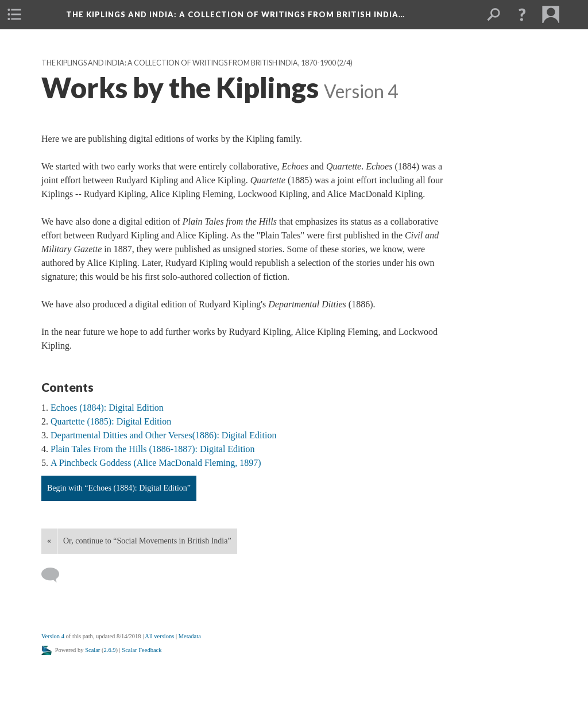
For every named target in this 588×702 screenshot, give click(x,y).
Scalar (92, 650)
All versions (159, 636)
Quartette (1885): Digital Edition (111, 421)
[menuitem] (14, 14)
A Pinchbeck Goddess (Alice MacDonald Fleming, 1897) (156, 463)
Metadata (190, 636)
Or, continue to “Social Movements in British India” (147, 541)
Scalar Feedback (142, 650)
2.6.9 (110, 650)
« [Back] (49, 541)
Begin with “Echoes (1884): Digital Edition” (119, 488)
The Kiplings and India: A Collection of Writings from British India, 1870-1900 (189, 63)
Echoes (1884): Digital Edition (107, 408)
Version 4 (53, 636)
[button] (522, 14)
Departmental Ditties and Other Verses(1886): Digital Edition (163, 435)
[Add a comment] (55, 575)
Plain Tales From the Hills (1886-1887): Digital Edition (152, 449)
